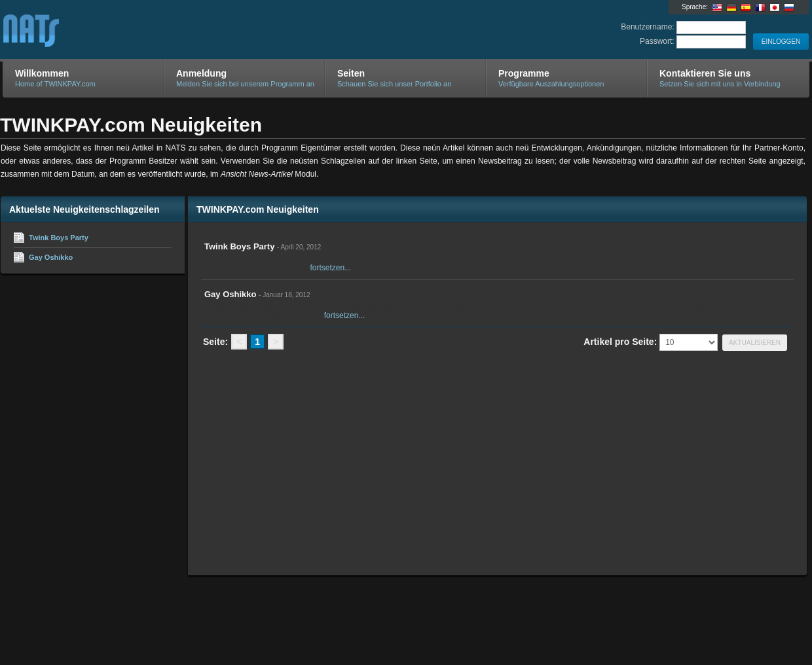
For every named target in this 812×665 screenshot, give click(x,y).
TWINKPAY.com (159, 30)
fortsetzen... (330, 268)
